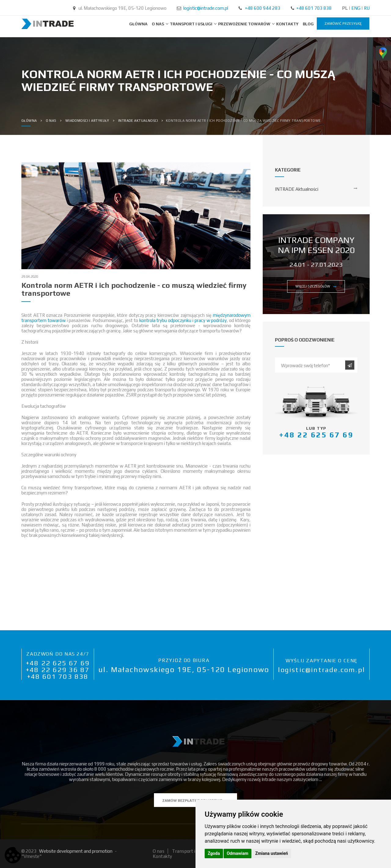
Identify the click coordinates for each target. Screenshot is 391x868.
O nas (158, 24)
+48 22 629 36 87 (58, 670)
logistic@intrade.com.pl (206, 8)
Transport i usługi (192, 24)
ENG (356, 8)
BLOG (308, 24)
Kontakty (287, 24)
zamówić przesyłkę (343, 24)
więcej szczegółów (316, 286)
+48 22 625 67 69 (58, 663)
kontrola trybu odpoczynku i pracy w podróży (183, 320)
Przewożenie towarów (245, 24)
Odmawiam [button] (238, 853)
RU (367, 8)
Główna (138, 24)
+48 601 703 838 (314, 8)
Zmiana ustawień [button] (271, 853)
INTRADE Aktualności (297, 189)
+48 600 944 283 (263, 8)
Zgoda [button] (214, 853)
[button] (136, 552)
